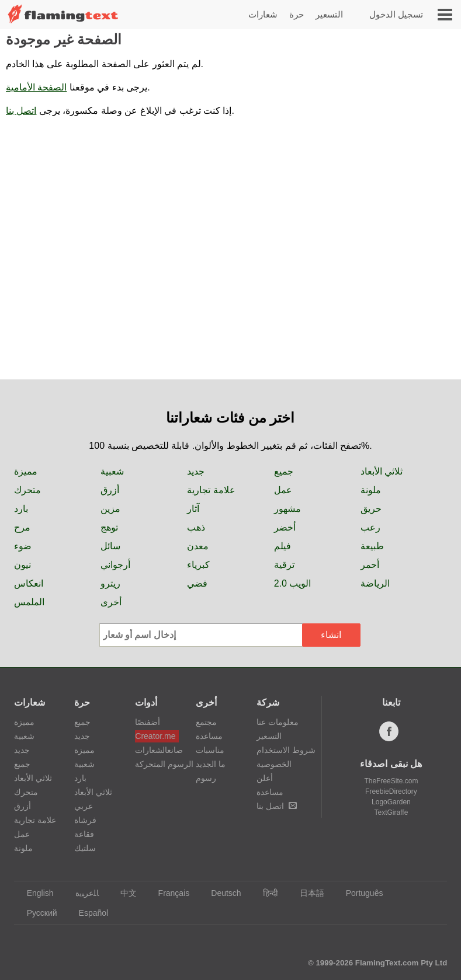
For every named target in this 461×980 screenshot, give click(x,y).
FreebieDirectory (391, 791)
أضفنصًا (148, 722)
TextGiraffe (391, 812)
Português (359, 893)
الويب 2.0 (293, 583)
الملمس (29, 602)
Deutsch (220, 893)
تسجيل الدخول (396, 14)
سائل (110, 546)
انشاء (331, 635)
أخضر (285, 527)
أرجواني (115, 565)
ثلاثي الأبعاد (382, 471)
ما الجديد (211, 764)
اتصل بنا (21, 111)
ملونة (371, 490)
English (35, 893)
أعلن (265, 778)
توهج (109, 527)
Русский (37, 913)
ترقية (284, 565)
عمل (283, 490)
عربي (84, 806)
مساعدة (209, 736)
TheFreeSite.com (391, 781)
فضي (197, 583)
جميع (284, 471)
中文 (123, 893)
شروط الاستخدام (286, 750)
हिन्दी (265, 893)
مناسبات (210, 750)
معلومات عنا (278, 722)
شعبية (112, 471)
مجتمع (206, 722)
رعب (370, 527)
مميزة (26, 471)
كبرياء (198, 565)
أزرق (110, 490)
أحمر (370, 565)
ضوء (23, 546)
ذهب (196, 527)
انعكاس (29, 583)
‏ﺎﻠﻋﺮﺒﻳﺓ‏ (82, 893)
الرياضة (375, 583)
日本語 (306, 893)
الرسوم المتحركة (157, 764)
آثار (193, 509)
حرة (297, 14)
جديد (196, 471)
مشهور (287, 509)
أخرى (111, 602)
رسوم (206, 778)
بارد (21, 509)
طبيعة (372, 546)
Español (88, 913)
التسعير (329, 14)
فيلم (283, 546)
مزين (110, 509)
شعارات (263, 14)
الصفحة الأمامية (36, 87)
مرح (22, 527)
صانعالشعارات (157, 750)
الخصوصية (274, 764)
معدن (198, 546)
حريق (371, 509)
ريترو (110, 583)
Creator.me (155, 736)
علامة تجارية (211, 490)
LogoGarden (391, 802)
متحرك (27, 490)
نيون (22, 565)
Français (169, 893)
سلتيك (85, 848)
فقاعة (84, 834)
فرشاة (85, 820)
